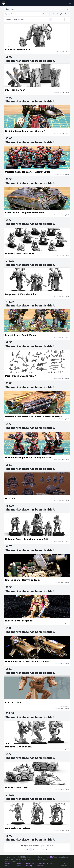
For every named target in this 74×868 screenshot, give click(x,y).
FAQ (52, 863)
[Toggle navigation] (70, 3)
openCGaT (50, 857)
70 (63, 19)
